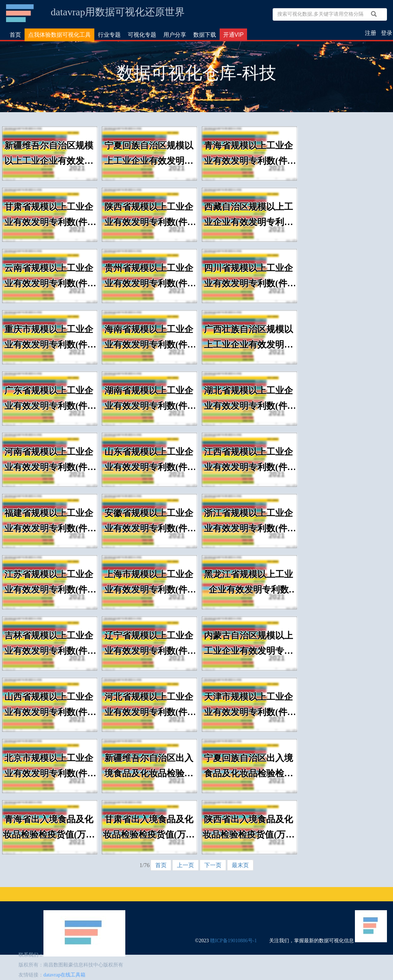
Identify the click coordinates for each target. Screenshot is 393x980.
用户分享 (175, 35)
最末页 (240, 865)
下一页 (213, 865)
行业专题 (109, 35)
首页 (15, 35)
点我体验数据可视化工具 (59, 35)
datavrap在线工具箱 (64, 975)
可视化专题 (142, 35)
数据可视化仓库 (20, 13)
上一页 (185, 865)
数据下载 (205, 35)
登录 (387, 33)
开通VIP (234, 35)
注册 (371, 33)
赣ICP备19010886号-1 (233, 941)
